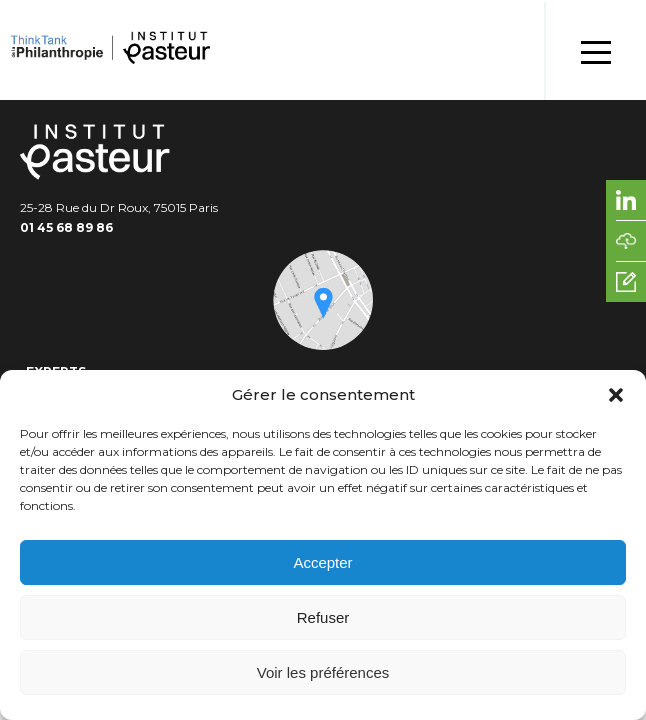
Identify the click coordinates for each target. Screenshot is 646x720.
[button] (616, 395)
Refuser (323, 617)
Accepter (322, 562)
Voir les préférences (323, 672)
